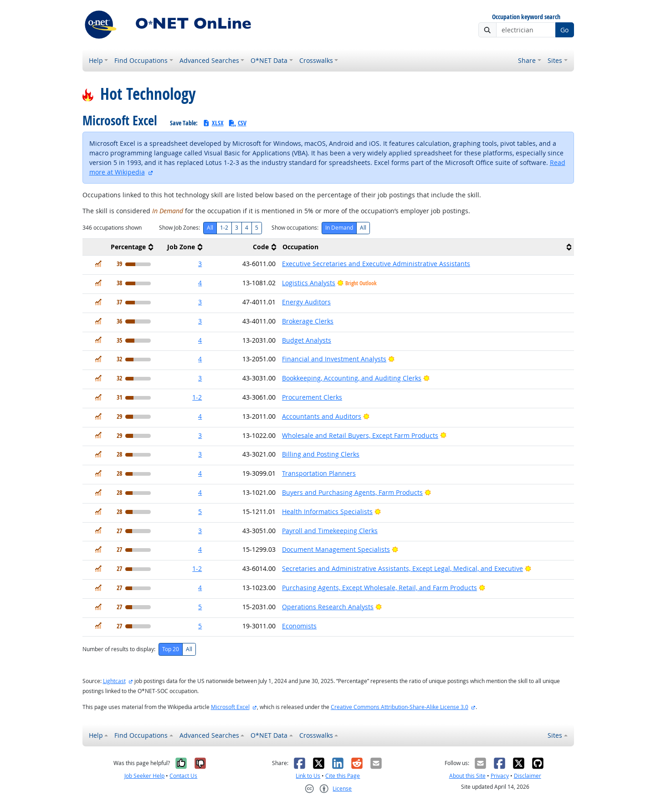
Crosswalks (316, 60)
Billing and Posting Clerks (321, 454)
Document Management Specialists (336, 549)
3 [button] (200, 264)
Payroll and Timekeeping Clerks (330, 531)
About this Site (467, 776)
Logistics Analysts (309, 283)
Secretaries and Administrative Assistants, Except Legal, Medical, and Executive (402, 568)
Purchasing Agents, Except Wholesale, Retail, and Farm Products (379, 588)
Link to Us (308, 776)
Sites (555, 60)
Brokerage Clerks (308, 321)
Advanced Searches (209, 60)
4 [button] (200, 283)
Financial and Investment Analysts (334, 359)
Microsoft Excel (230, 707)
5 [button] (200, 511)
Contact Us (183, 776)
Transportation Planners (319, 473)
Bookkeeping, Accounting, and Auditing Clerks (352, 378)
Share (527, 60)
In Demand (339, 228)
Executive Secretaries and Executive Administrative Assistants (376, 264)
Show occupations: (295, 228)
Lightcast (114, 681)
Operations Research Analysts (328, 607)
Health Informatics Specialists (327, 511)
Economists (299, 626)
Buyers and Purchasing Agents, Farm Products (352, 492)
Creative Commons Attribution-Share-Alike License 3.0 (400, 707)
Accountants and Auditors (322, 416)
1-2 (224, 228)
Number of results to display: (119, 649)
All (210, 228)
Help (96, 60)
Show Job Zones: (179, 228)
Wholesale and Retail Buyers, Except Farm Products (360, 435)
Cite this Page (343, 776)
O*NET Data (269, 60)
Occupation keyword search (526, 17)
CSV (237, 123)
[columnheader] (119, 247)
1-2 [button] (197, 397)
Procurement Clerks (312, 397)
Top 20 (171, 649)
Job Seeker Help (144, 776)
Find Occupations (141, 60)
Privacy (500, 776)
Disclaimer (528, 776)
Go (564, 30)
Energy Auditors (306, 302)
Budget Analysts (307, 340)
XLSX (213, 123)
